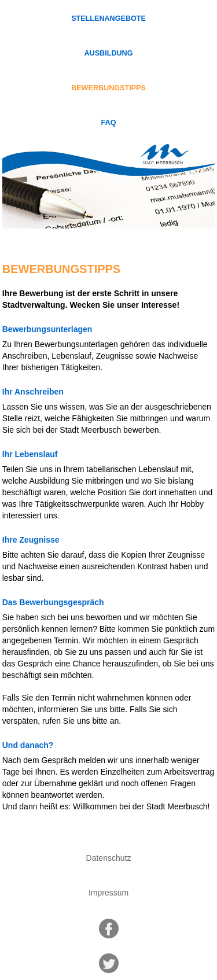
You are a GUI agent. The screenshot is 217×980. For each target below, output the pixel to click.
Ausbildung (109, 53)
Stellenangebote (108, 19)
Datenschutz (109, 858)
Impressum (108, 893)
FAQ (109, 123)
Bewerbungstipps (108, 88)
